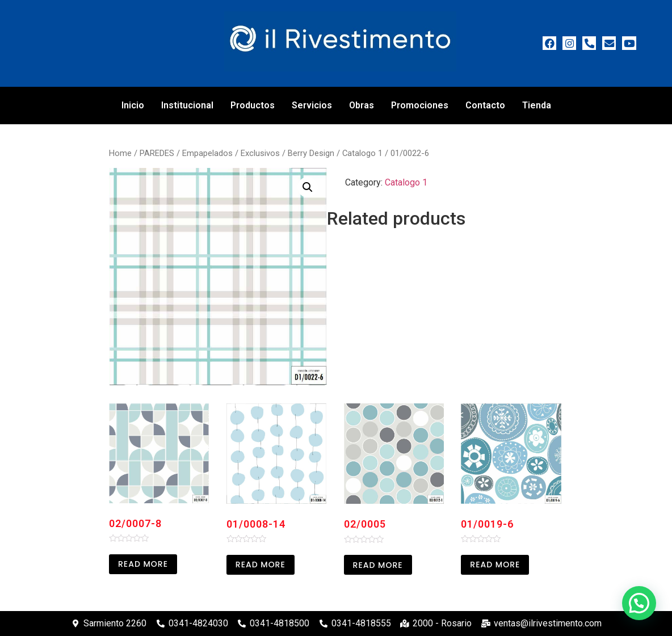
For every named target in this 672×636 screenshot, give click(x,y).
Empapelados (207, 153)
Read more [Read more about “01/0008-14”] (261, 565)
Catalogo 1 (362, 153)
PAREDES (157, 153)
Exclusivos (260, 153)
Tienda (537, 105)
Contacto (485, 105)
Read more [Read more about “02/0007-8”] (143, 564)
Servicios (312, 105)
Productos (253, 105)
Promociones (420, 105)
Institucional (187, 105)
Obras (362, 105)
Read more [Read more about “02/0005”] (378, 565)
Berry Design (311, 153)
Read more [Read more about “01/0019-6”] (495, 565)
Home (120, 153)
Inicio (133, 105)
